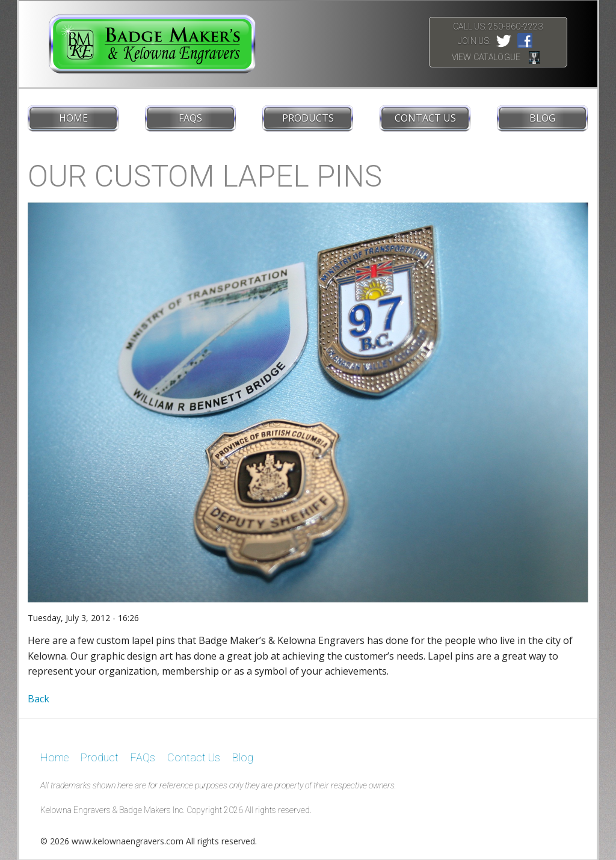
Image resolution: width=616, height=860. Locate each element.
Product (100, 757)
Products (308, 118)
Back (38, 699)
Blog (542, 118)
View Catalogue (486, 57)
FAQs (190, 118)
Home (73, 118)
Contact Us (425, 118)
